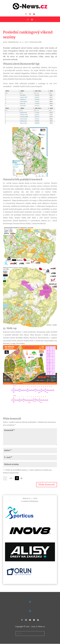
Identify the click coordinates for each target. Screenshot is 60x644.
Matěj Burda (13, 42)
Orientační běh (36, 42)
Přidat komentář (47, 485)
